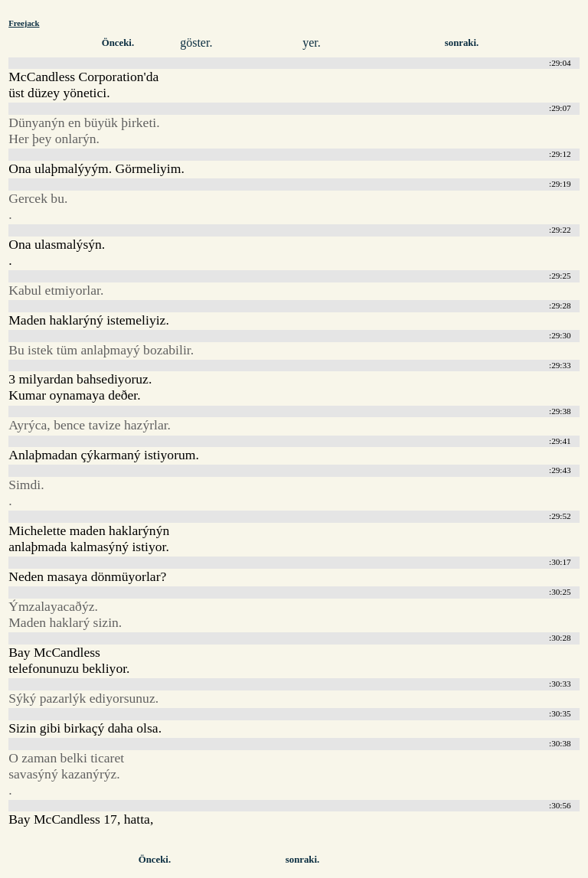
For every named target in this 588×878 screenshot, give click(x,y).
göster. (196, 42)
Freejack (24, 23)
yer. (312, 42)
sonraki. (462, 43)
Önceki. (118, 43)
